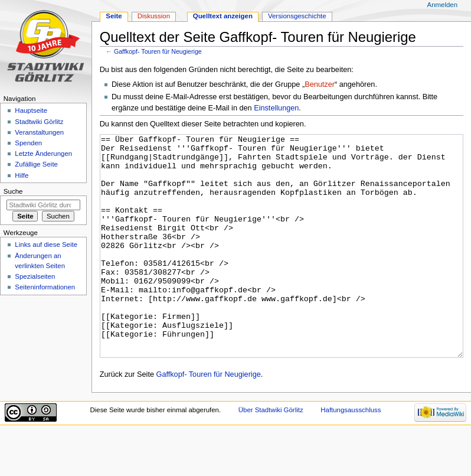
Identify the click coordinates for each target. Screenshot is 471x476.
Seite (114, 16)
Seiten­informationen (45, 287)
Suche (13, 191)
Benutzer (320, 84)
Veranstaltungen (39, 132)
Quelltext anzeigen (223, 16)
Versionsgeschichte (297, 16)
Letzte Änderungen (43, 154)
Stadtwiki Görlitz (39, 122)
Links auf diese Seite (46, 244)
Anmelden (443, 5)
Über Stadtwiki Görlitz (271, 454)
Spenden (28, 143)
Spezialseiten (35, 276)
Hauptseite (31, 110)
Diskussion (154, 16)
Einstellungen (276, 108)
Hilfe (22, 175)
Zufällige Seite (36, 164)
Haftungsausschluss (351, 454)
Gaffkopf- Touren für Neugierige (158, 51)
